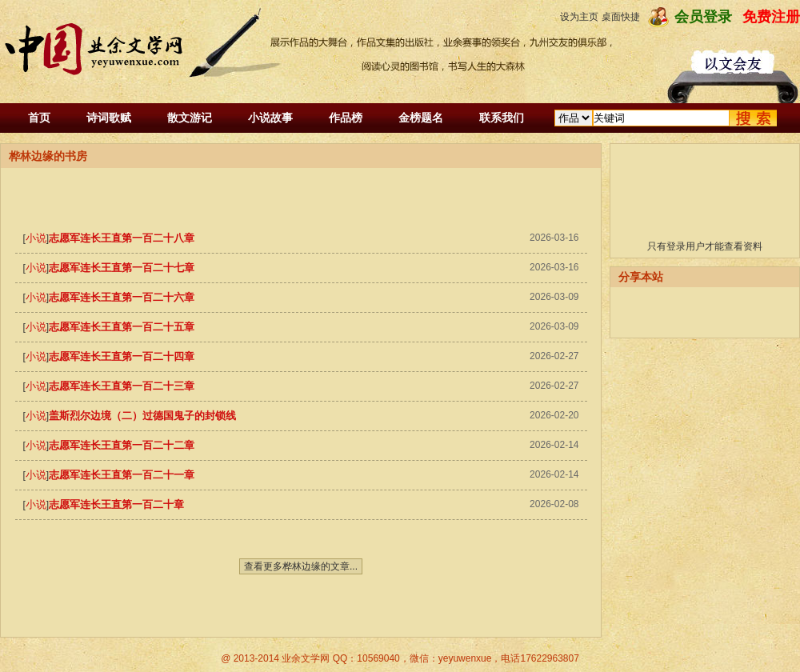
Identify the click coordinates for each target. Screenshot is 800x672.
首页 (39, 118)
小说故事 (270, 118)
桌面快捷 (621, 17)
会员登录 (703, 17)
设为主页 (579, 17)
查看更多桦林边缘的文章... (301, 566)
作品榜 (346, 118)
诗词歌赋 (109, 118)
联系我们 (502, 118)
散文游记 (190, 118)
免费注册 (771, 17)
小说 (36, 238)
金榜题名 (421, 118)
